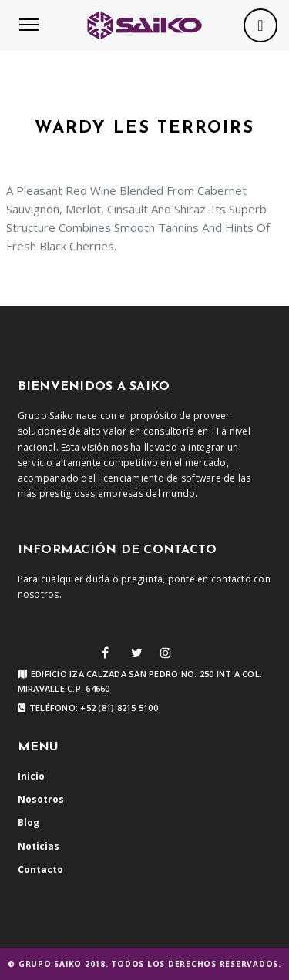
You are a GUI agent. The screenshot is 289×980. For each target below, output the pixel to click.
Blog (29, 822)
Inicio (31, 776)
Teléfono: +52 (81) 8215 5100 (88, 708)
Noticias (39, 846)
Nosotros (41, 799)
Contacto (40, 869)
